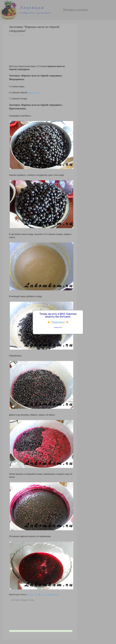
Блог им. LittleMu (17, 35)
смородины (33, 93)
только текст (33, 594)
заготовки (15, 600)
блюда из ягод (27, 600)
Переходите (58, 322)
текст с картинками (49, 594)
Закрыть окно (58, 327)
